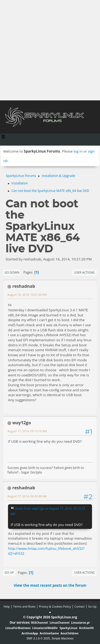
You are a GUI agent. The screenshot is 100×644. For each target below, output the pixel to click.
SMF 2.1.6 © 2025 (38, 638)
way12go (22, 423)
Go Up (9, 572)
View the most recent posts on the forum (50, 585)
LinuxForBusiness (18, 628)
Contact (80, 606)
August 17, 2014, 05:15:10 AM (27, 431)
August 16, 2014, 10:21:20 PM (27, 295)
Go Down (12, 272)
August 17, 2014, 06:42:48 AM (27, 496)
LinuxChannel (59, 622)
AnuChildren (69, 633)
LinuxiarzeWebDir (45, 628)
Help (7, 606)
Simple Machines (63, 638)
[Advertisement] (50, 50)
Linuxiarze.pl (80, 622)
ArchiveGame (49, 633)
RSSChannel (40, 622)
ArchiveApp (30, 633)
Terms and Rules (24, 606)
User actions (84, 272)
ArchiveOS (86, 628)
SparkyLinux (68, 628)
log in (78, 151)
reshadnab (24, 286)
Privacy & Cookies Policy (55, 606)
